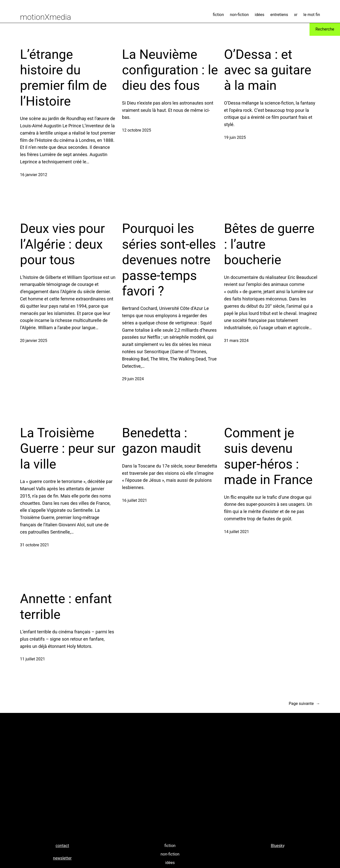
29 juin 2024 (133, 379)
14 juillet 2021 (236, 532)
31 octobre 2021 (34, 545)
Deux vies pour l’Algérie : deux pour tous (62, 244)
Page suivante (304, 704)
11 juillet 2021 (32, 659)
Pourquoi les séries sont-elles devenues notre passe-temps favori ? (169, 260)
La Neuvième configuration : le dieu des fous (170, 70)
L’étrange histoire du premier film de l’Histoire (63, 78)
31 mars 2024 (236, 341)
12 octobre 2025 (136, 130)
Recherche (325, 29)
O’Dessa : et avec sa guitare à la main (268, 70)
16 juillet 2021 (134, 500)
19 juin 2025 (235, 137)
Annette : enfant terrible (66, 606)
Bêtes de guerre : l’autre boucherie (269, 244)
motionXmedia (45, 17)
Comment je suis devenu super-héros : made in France (268, 456)
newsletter (62, 858)
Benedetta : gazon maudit (161, 441)
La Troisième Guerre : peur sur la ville (68, 449)
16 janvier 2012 (34, 175)
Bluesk (277, 846)
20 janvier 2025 (34, 341)
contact (62, 846)
